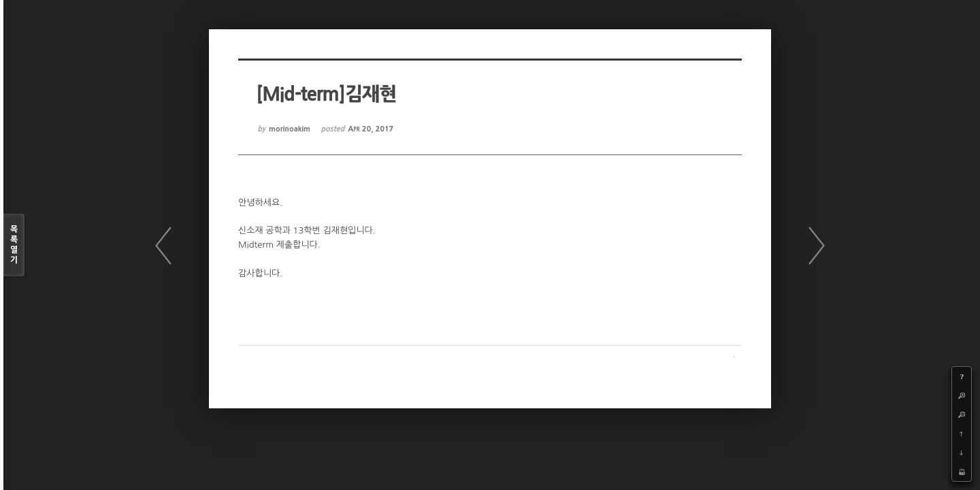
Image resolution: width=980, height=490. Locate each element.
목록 (14, 245)
